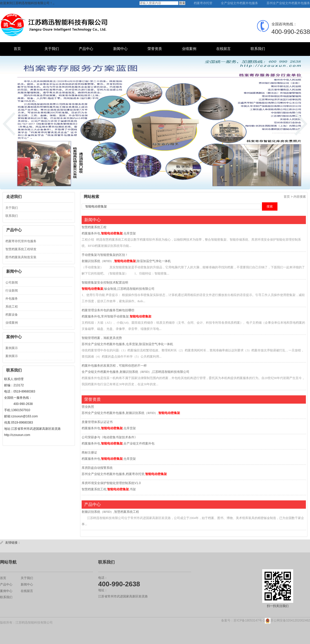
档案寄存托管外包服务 (21, 241)
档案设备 (12, 315)
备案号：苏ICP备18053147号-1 (243, 620)
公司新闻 (12, 283)
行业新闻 (12, 291)
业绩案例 (189, 49)
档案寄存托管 (203, 3)
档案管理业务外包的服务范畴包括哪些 (108, 310)
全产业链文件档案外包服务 (239, 3)
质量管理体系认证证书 (97, 422)
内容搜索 (300, 197)
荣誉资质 (155, 49)
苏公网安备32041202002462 (287, 621)
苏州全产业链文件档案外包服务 (288, 3)
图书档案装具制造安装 (21, 257)
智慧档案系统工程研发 (21, 249)
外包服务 (12, 299)
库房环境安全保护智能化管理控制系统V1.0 (111, 483)
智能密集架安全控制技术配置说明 (105, 283)
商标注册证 (89, 453)
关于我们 (52, 49)
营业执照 (88, 407)
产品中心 (86, 49)
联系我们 (258, 49)
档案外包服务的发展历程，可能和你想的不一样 (114, 366)
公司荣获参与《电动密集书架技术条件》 (110, 437)
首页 (17, 49)
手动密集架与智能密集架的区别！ (105, 255)
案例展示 (12, 348)
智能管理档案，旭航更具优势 (102, 338)
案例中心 (6, 591)
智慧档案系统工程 (94, 227)
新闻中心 (120, 49)
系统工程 (12, 307)
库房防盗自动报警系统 (97, 468)
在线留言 (223, 49)
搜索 (182, 3)
